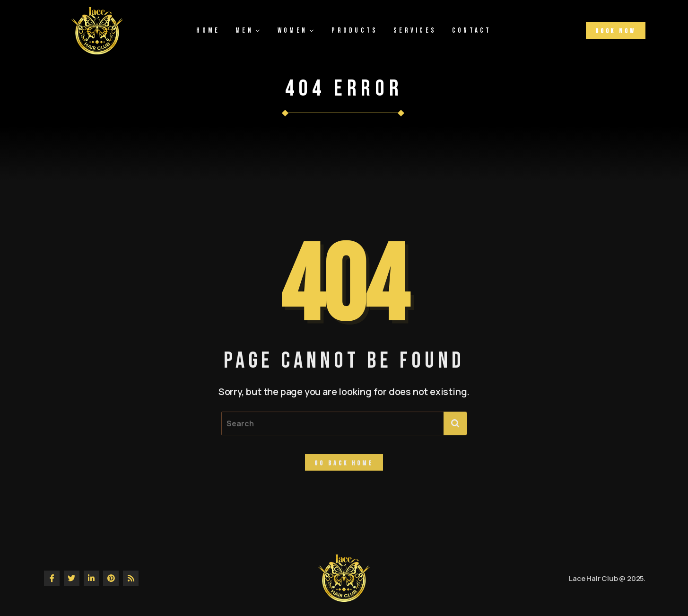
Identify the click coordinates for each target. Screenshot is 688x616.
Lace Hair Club (593, 578)
